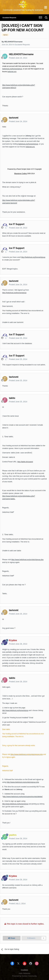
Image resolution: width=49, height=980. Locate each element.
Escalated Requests (22, 45)
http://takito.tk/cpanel (25, 462)
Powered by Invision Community (24, 976)
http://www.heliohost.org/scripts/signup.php (27, 560)
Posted (18, 58)
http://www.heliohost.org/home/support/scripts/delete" (23, 797)
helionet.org (12, 72)
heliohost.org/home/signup (12, 69)
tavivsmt (14, 118)
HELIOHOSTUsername (13, 42)
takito (12, 398)
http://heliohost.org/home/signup (33, 257)
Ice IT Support (17, 224)
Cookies (25, 970)
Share (12, 938)
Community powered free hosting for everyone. (23, 10)
